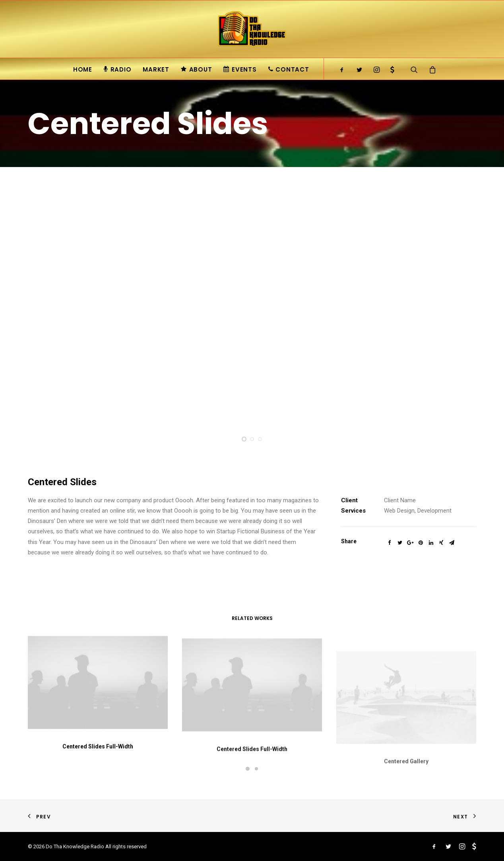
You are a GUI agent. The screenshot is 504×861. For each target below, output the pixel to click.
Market (156, 69)
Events (240, 69)
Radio (118, 69)
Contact (289, 69)
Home (83, 69)
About (197, 69)
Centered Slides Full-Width (98, 754)
